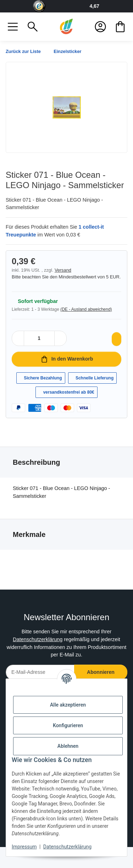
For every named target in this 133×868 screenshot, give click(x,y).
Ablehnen (68, 746)
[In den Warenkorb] (66, 366)
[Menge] (39, 345)
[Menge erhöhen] (59, 345)
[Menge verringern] (19, 345)
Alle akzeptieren (68, 705)
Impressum (24, 847)
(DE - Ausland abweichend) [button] (92, 316)
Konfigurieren (68, 725)
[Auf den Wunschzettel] (115, 346)
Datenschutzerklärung (35, 661)
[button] (13, 27)
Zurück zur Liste (25, 51)
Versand (66, 270)
